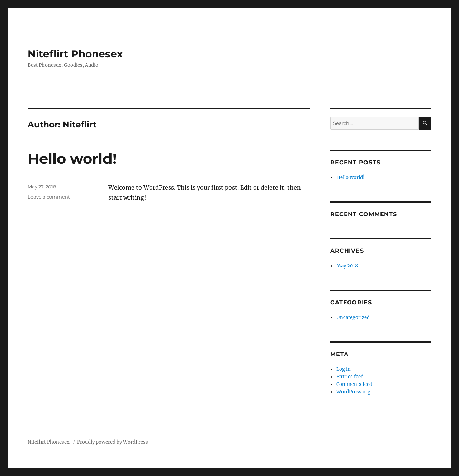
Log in (344, 369)
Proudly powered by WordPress (113, 442)
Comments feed (354, 384)
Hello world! (72, 158)
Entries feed (350, 377)
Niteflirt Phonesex (75, 54)
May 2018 (347, 266)
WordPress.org (353, 392)
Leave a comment (49, 197)
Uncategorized (353, 318)
